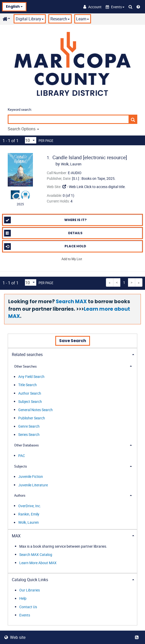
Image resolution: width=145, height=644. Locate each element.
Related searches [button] (27, 354)
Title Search (28, 385)
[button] (115, 7)
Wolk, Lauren (29, 523)
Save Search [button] (73, 341)
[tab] (72, 354)
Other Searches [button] (25, 366)
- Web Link (73, 187)
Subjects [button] (21, 466)
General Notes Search (35, 410)
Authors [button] (20, 495)
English (14, 6)
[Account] (92, 7)
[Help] (138, 7)
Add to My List (72, 259)
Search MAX (71, 302)
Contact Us (28, 607)
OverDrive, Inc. (30, 506)
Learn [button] (83, 19)
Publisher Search (32, 418)
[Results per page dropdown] (31, 140)
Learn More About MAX (38, 563)
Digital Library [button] (30, 19)
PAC (22, 456)
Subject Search (30, 401)
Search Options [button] (23, 129)
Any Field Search (31, 377)
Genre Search (29, 426)
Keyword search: (20, 109)
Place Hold (45, 247)
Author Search (30, 393)
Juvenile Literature (33, 485)
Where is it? (45, 220)
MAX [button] (16, 536)
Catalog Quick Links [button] (30, 580)
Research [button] (60, 19)
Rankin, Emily (29, 514)
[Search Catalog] (130, 7)
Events (25, 615)
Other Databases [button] (26, 445)
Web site (15, 637)
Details (43, 233)
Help (23, 599)
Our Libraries (30, 590)
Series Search (29, 435)
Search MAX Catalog (36, 554)
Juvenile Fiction (31, 477)
